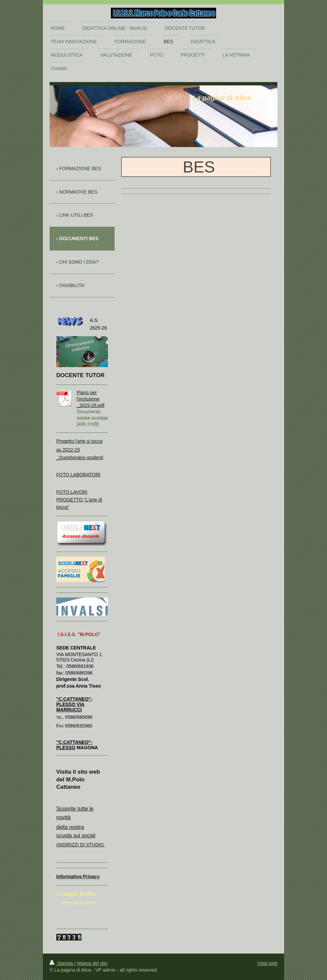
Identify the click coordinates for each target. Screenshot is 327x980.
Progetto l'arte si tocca (79, 441)
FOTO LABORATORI (78, 475)
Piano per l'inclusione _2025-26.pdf (91, 399)
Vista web (267, 963)
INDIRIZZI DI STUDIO (81, 845)
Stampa (62, 963)
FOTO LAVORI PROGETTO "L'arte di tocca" (79, 500)
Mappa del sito (92, 963)
